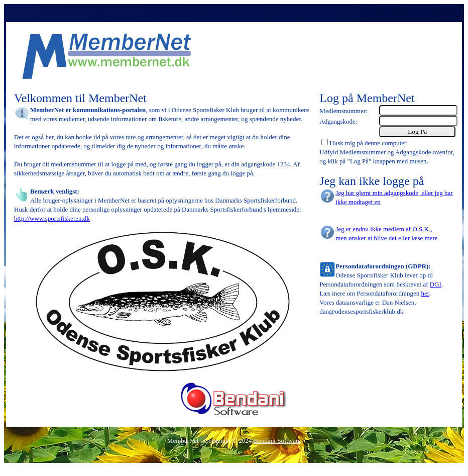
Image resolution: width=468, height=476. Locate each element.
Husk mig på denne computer (368, 143)
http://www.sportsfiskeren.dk (52, 218)
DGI (436, 284)
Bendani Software (278, 441)
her (425, 293)
